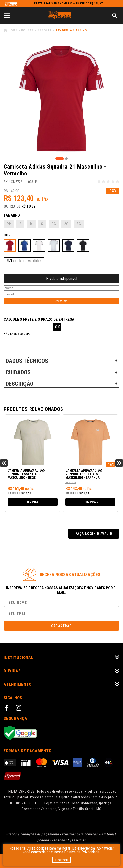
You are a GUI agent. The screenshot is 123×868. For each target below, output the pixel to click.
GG (54, 224)
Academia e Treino (71, 30)
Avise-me (61, 301)
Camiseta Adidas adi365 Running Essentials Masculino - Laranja (84, 474)
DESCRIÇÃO (20, 384)
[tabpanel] (61, 99)
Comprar (33, 502)
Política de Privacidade (82, 852)
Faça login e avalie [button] (94, 534)
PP (9, 224)
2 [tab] (66, 159)
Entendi (62, 860)
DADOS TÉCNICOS (27, 361)
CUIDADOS (18, 372)
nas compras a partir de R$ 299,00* (69, 4)
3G (79, 224)
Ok (57, 327)
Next (119, 463)
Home (13, 30)
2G (66, 224)
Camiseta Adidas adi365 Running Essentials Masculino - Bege (26, 474)
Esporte (45, 30)
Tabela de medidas (26, 261)
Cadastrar (62, 626)
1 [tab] (60, 159)
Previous (4, 463)
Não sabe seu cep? (17, 334)
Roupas (27, 30)
